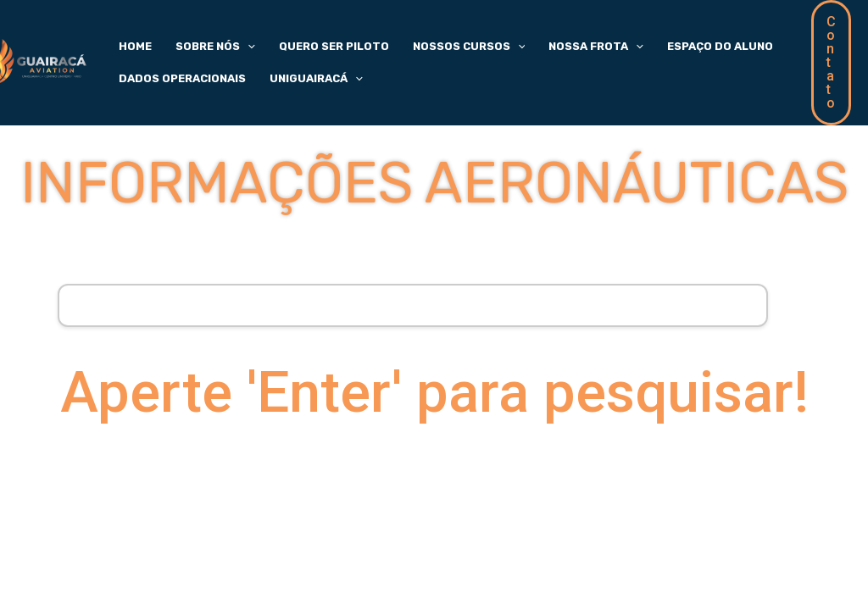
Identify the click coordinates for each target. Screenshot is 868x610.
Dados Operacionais (177, 82)
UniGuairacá (301, 82)
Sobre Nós (200, 43)
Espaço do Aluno (664, 43)
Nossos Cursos (434, 43)
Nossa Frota (551, 43)
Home (130, 43)
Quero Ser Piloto (309, 43)
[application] (232, 43)
